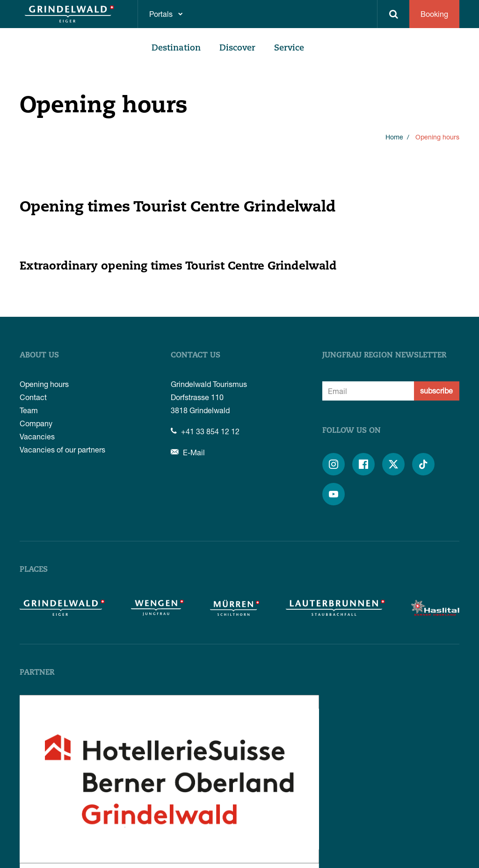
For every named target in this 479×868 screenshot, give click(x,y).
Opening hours (44, 384)
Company (36, 423)
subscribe (436, 390)
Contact (33, 397)
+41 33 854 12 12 (205, 431)
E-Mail (188, 452)
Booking (434, 14)
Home (394, 137)
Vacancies (37, 436)
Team (29, 410)
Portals (161, 14)
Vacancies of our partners (62, 449)
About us (39, 356)
